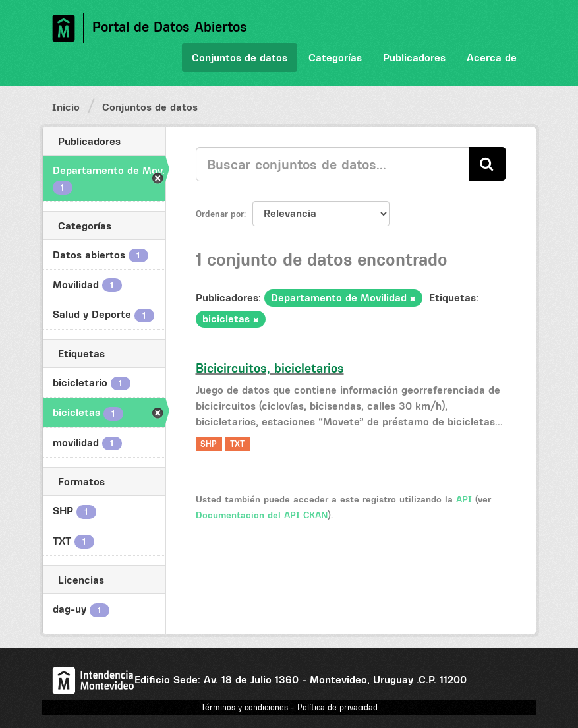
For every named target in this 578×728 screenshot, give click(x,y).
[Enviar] (487, 164)
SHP (209, 444)
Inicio (66, 107)
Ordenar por (220, 214)
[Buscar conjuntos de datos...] (332, 164)
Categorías (335, 57)
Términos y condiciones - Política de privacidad (289, 707)
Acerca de (492, 57)
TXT (237, 444)
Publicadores (414, 57)
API (464, 499)
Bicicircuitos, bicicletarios (270, 368)
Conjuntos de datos (240, 57)
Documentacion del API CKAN (262, 515)
